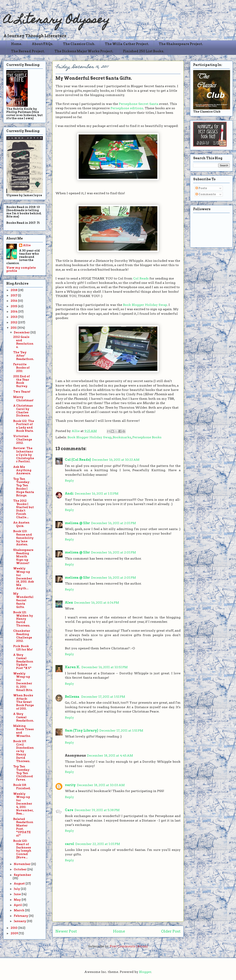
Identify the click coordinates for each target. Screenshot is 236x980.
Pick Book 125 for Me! (23, 648)
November (22, 864)
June (18, 894)
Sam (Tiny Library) (82, 731)
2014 (14, 312)
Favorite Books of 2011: (21, 368)
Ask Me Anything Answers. (22, 470)
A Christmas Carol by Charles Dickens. (23, 411)
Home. (17, 44)
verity (70, 785)
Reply (69, 481)
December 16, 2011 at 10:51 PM (105, 667)
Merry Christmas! (23, 399)
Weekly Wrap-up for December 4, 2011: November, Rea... (23, 804)
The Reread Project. (28, 51)
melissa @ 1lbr (77, 523)
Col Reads (141, 278)
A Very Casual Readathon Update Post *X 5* (23, 661)
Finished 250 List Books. (144, 51)
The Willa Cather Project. (127, 44)
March (19, 910)
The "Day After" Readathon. (24, 356)
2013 (14, 317)
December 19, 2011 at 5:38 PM (97, 810)
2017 (14, 295)
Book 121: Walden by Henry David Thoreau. (23, 619)
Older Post (171, 931)
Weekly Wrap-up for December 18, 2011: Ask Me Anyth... (24, 578)
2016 (14, 301)
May (18, 900)
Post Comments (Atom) (129, 946)
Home (119, 931)
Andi (69, 494)
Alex (69, 603)
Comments (206, 194)
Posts (201, 188)
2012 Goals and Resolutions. (23, 342)
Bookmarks (122, 437)
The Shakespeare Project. (181, 44)
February (21, 916)
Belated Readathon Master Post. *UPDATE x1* (23, 827)
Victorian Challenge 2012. (23, 440)
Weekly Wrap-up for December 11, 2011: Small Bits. (23, 682)
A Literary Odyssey (56, 21)
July (17, 889)
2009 (15, 933)
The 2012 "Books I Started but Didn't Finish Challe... (24, 509)
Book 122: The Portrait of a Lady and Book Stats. (24, 426)
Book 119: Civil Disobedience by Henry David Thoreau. (24, 751)
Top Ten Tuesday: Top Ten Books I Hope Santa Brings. (24, 487)
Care (69, 810)
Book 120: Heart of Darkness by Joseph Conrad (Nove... (22, 849)
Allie (76, 431)
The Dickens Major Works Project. (84, 51)
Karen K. (73, 667)
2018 (14, 290)
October (20, 869)
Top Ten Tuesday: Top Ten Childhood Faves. (23, 773)
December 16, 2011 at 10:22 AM (116, 460)
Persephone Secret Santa (139, 104)
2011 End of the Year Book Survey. (21, 381)
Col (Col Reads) (78, 460)
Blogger (145, 972)
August (20, 884)
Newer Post (66, 931)
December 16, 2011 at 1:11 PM (97, 494)
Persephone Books (147, 437)
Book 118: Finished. (22, 787)
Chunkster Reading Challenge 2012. (23, 636)
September (22, 875)
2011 (14, 328)
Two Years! (22, 392)
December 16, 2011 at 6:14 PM (97, 603)
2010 (14, 928)
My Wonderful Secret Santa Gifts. (23, 600)
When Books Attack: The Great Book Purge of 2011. (24, 702)
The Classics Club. (79, 44)
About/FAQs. (43, 44)
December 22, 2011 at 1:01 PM (98, 844)
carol (70, 844)
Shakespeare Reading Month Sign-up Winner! (23, 557)
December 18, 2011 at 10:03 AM (101, 785)
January (20, 921)
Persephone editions (127, 108)
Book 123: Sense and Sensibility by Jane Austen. (23, 538)
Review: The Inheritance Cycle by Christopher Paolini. (24, 455)
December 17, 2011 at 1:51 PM (103, 697)
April (18, 905)
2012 (14, 322)
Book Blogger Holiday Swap (145, 305)
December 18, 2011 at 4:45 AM (110, 756)
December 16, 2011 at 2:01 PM (113, 523)
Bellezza (72, 697)
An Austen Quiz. (21, 524)
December (22, 332)
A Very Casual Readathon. (24, 717)
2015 (14, 306)
